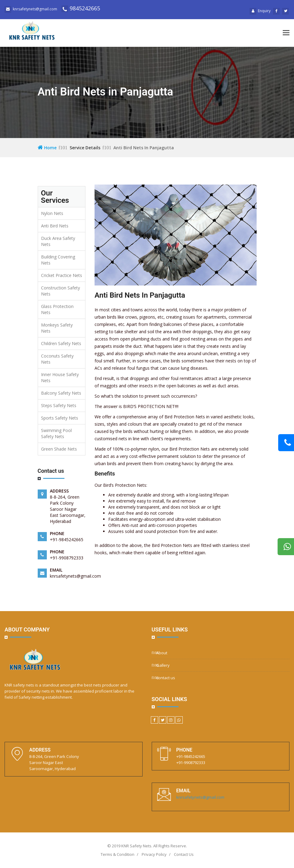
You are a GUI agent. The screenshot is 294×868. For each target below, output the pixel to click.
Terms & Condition (118, 854)
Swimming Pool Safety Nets (56, 433)
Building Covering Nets (58, 260)
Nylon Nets (52, 213)
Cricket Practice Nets (62, 275)
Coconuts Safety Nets (57, 359)
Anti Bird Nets (55, 226)
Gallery (163, 665)
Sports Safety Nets (60, 418)
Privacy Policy (154, 854)
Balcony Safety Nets (61, 393)
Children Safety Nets (61, 343)
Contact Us (184, 854)
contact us (166, 678)
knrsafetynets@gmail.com (200, 797)
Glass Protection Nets (57, 309)
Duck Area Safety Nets (58, 241)
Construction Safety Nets (61, 291)
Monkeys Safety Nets (57, 328)
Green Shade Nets (59, 449)
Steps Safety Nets (59, 405)
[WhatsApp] (179, 720)
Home (47, 148)
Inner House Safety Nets (60, 377)
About (162, 653)
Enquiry (260, 11)
